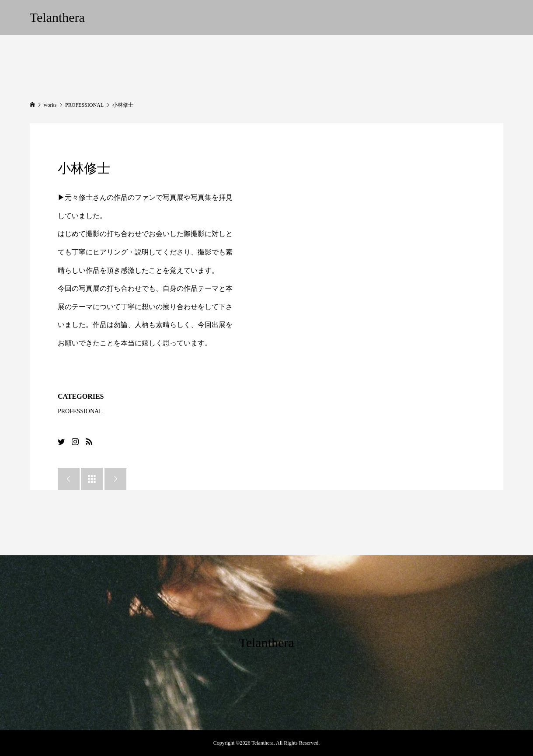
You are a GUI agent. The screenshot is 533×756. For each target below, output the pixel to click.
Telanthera (57, 17)
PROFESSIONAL (80, 411)
